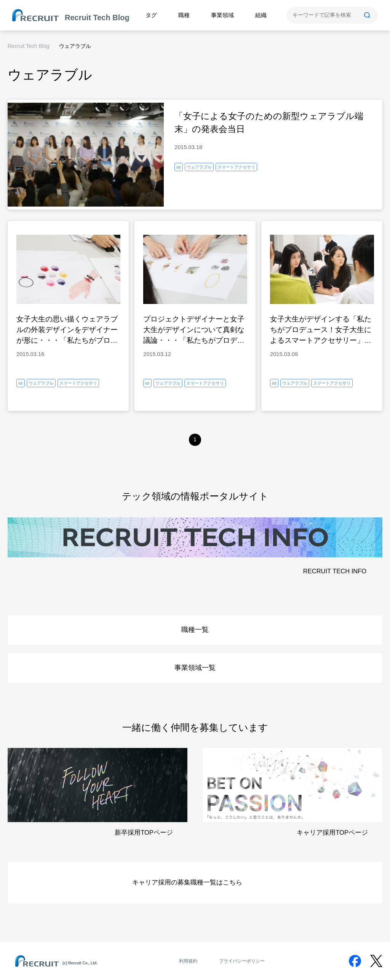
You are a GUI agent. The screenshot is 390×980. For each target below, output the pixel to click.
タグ (151, 15)
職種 (184, 15)
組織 (261, 15)
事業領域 (222, 15)
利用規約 (188, 961)
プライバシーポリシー (242, 961)
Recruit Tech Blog (28, 46)
